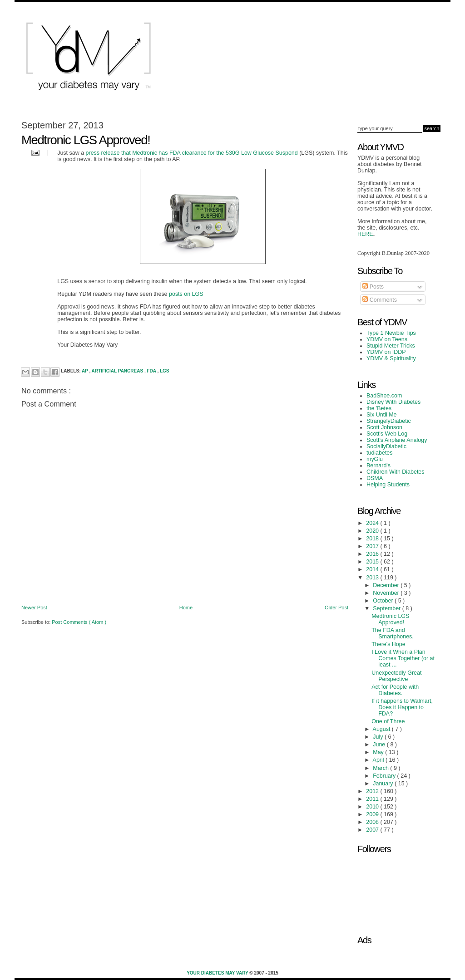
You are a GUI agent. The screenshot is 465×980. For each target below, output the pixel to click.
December (387, 585)
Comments (380, 300)
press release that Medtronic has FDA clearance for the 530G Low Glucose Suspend (192, 153)
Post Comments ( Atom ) (79, 622)
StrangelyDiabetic (389, 421)
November (387, 593)
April (379, 760)
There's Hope (388, 644)
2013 (373, 578)
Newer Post (34, 608)
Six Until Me (382, 415)
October (384, 601)
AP (86, 371)
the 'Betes (379, 408)
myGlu (375, 459)
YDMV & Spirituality (391, 358)
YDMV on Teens (387, 339)
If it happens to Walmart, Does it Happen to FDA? (402, 707)
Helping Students (388, 485)
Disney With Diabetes (393, 402)
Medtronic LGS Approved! (390, 619)
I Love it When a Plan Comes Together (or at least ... (403, 658)
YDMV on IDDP (386, 352)
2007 (373, 830)
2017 (373, 546)
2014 (373, 569)
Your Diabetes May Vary (218, 973)
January (384, 784)
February (385, 776)
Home (186, 608)
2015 (373, 562)
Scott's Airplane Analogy (397, 440)
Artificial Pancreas (118, 371)
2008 (373, 822)
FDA (152, 371)
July (379, 737)
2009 (373, 814)
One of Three (388, 721)
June (380, 745)
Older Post (336, 608)
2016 (373, 554)
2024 (373, 523)
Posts (373, 287)
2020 (373, 531)
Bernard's (378, 465)
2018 (373, 539)
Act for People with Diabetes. (395, 690)
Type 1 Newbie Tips (391, 333)
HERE (365, 234)
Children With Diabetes (396, 472)
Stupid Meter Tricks (391, 346)
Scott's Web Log (387, 434)
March (381, 768)
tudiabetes (380, 453)
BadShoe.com (384, 396)
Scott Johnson (384, 427)
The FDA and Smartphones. (393, 633)
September (387, 608)
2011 (373, 799)
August (382, 729)
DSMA (375, 478)
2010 (373, 807)
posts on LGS (186, 294)
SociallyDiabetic (386, 446)
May (379, 752)
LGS (165, 371)
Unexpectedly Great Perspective (396, 676)
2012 (373, 791)
